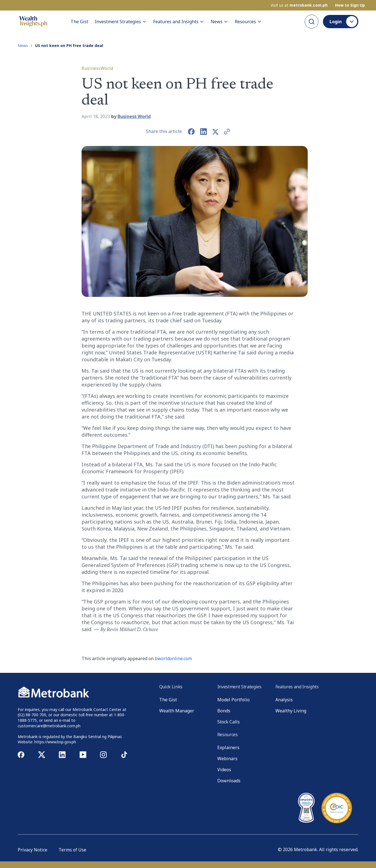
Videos (224, 770)
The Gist (79, 22)
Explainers (228, 747)
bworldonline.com (173, 658)
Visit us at (299, 5)
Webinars (227, 759)
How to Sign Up (350, 5)
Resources (248, 22)
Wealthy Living (291, 711)
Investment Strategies (121, 22)
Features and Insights (179, 22)
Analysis (284, 700)
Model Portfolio (233, 700)
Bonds (224, 711)
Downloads (229, 781)
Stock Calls (229, 722)
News (219, 22)
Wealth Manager (177, 711)
